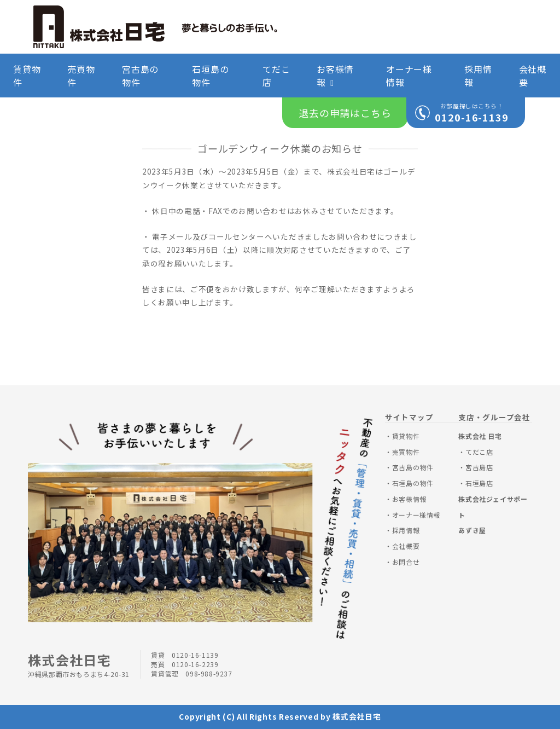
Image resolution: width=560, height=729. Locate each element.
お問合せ (406, 562)
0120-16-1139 (472, 117)
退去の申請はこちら (345, 113)
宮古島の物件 (140, 76)
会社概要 (533, 76)
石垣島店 (479, 483)
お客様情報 (335, 76)
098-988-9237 (209, 673)
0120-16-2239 (195, 664)
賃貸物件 (27, 76)
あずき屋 (472, 530)
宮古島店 (479, 467)
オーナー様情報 (409, 76)
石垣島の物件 (210, 76)
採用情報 (478, 76)
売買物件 (81, 76)
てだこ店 (276, 76)
